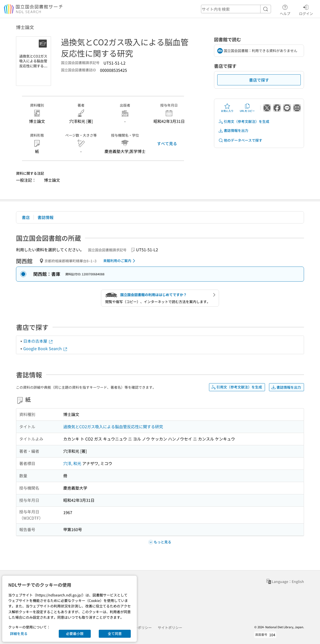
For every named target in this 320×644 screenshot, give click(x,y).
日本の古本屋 (38, 341)
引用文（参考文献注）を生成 (244, 122)
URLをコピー (247, 108)
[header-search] (236, 9)
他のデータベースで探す (240, 140)
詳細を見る (19, 633)
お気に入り (227, 108)
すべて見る (167, 143)
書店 (26, 217)
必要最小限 (75, 633)
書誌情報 (45, 217)
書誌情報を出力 (233, 131)
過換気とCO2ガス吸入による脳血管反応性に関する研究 (113, 426)
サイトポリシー (170, 627)
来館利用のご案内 (120, 261)
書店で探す (259, 80)
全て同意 (115, 633)
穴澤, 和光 (72, 463)
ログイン (306, 9)
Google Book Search (45, 348)
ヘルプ (285, 9)
